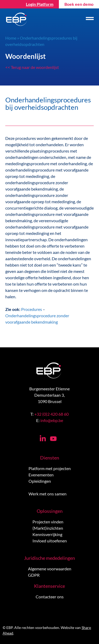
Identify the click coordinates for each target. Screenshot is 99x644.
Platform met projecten (50, 468)
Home (11, 38)
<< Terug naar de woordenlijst (32, 67)
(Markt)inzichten (48, 528)
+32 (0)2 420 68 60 (51, 414)
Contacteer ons (50, 597)
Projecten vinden (48, 522)
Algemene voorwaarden (50, 569)
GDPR (34, 575)
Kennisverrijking (47, 534)
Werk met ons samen (48, 494)
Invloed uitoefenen (50, 541)
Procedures (32, 309)
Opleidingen (40, 481)
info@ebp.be (52, 420)
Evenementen (41, 475)
